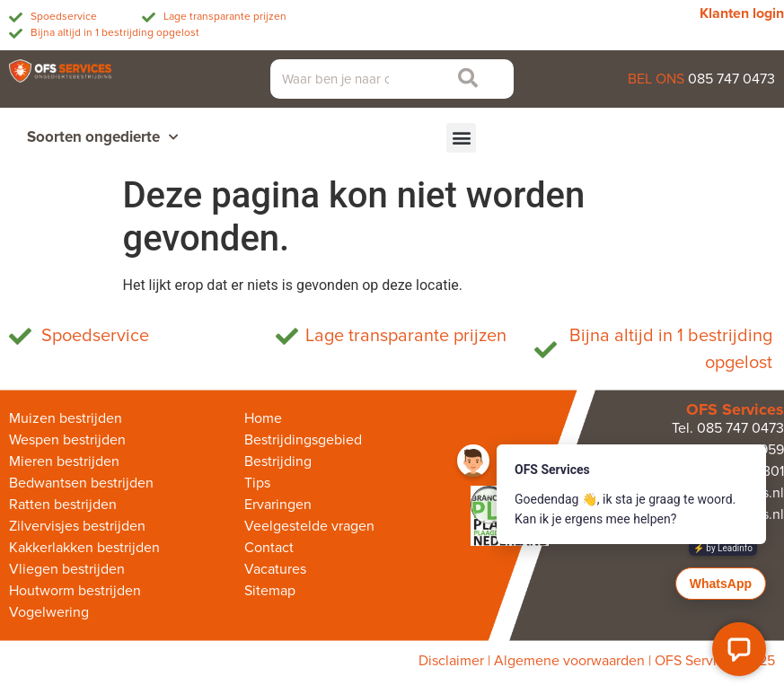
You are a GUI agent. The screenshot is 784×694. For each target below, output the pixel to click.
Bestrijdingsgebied (303, 440)
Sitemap (270, 591)
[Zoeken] (463, 79)
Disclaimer (451, 661)
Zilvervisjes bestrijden (77, 526)
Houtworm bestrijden (75, 591)
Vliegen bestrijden (67, 569)
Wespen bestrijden (67, 440)
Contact (269, 548)
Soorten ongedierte (102, 137)
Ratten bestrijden (63, 505)
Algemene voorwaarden (569, 661)
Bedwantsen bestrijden (81, 483)
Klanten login (742, 13)
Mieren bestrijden (64, 461)
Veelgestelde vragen (309, 526)
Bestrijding (278, 461)
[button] (461, 138)
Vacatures (275, 569)
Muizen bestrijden (66, 418)
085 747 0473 (731, 79)
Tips (257, 483)
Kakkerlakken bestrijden (84, 548)
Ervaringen (278, 505)
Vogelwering (49, 612)
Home (263, 418)
